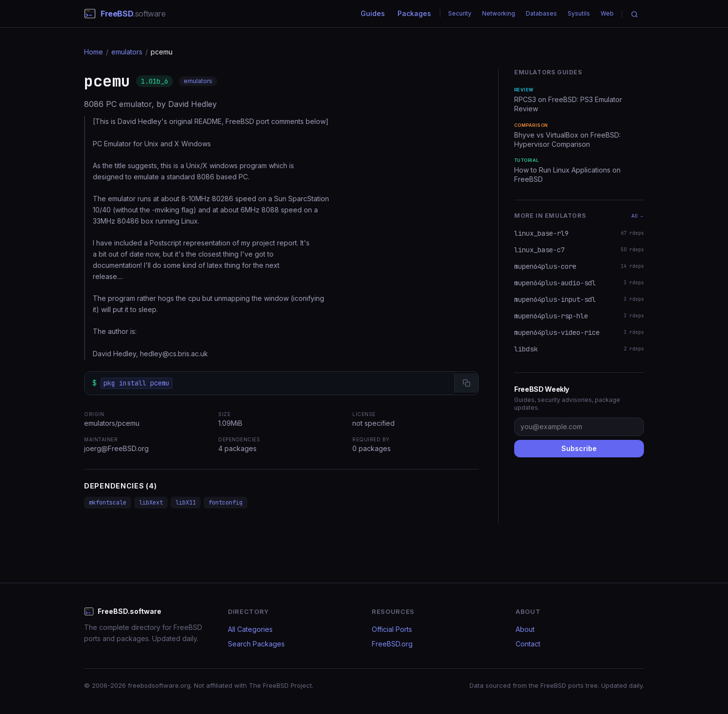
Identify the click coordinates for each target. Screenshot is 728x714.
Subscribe (579, 448)
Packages (414, 13)
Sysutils (579, 13)
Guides (373, 13)
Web (607, 13)
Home (94, 52)
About (525, 629)
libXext (151, 503)
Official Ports (392, 629)
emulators (127, 52)
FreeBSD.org (392, 644)
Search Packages (256, 644)
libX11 (186, 503)
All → (638, 216)
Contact (528, 644)
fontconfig (225, 503)
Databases (541, 13)
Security (460, 13)
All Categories (250, 629)
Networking (499, 13)
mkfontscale (108, 503)
